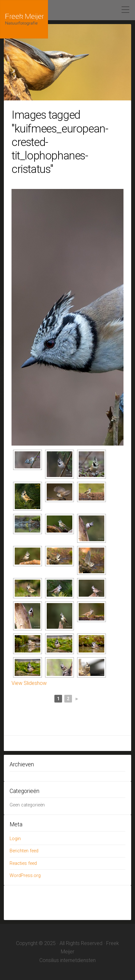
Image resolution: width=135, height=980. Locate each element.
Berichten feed (24, 851)
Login (15, 839)
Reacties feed (23, 863)
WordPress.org (25, 876)
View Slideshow (29, 683)
